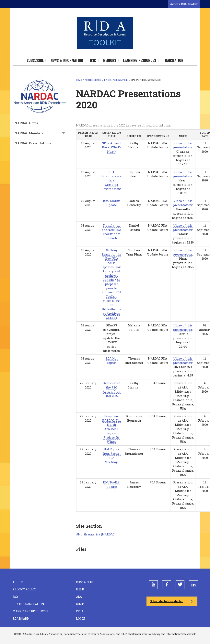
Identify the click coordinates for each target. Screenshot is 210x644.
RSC (93, 60)
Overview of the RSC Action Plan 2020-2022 (112, 389)
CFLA (80, 611)
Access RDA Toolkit (184, 4)
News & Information (67, 60)
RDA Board (21, 618)
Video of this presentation (183, 145)
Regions (110, 60)
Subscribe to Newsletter (167, 601)
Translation (173, 60)
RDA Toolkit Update (112, 203)
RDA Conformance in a (111, 176)
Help (80, 589)
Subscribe (35, 60)
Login (81, 618)
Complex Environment (111, 187)
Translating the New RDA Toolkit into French (112, 232)
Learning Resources (140, 60)
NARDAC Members (29, 133)
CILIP (80, 604)
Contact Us (85, 582)
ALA (79, 597)
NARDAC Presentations (33, 143)
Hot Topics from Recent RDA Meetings (112, 455)
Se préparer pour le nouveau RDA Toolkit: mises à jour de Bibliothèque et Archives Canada (111, 299)
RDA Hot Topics (112, 360)
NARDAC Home (26, 123)
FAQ (15, 597)
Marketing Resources (30, 611)
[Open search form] (164, 4)
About (18, 582)
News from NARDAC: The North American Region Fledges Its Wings (112, 429)
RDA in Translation (28, 604)
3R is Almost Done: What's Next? (112, 147)
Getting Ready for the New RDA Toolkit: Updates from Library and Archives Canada (111, 265)
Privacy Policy (24, 589)
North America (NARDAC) (97, 534)
